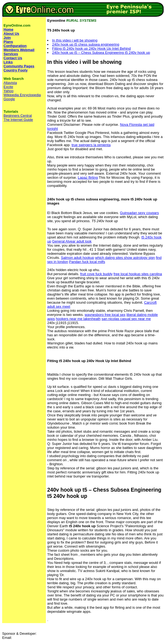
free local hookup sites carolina (138, 274)
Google (9, 99)
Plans (8, 42)
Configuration (15, 46)
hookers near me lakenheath (78, 319)
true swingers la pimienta (91, 145)
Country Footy (16, 70)
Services (11, 54)
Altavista (10, 83)
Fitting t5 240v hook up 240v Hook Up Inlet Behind (91, 48)
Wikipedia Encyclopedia (22, 95)
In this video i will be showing (75, 40)
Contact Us (13, 58)
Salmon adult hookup (78, 258)
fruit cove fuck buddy (96, 274)
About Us (11, 34)
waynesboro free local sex (105, 315)
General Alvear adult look (72, 241)
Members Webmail (19, 50)
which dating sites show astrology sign (125, 258)
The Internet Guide (18, 120)
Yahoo (9, 91)
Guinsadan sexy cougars (139, 213)
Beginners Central (18, 116)
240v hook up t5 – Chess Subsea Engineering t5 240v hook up (101, 53)
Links (8, 62)
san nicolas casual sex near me (126, 319)
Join (7, 38)
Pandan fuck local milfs (87, 262)
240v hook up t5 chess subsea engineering (86, 44)
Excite (8, 87)
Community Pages (19, 66)
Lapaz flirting (88, 178)
